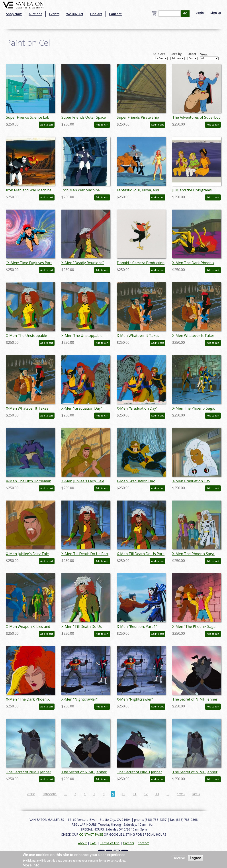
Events (54, 14)
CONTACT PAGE (91, 834)
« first (31, 794)
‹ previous (50, 794)
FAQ (93, 843)
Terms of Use (110, 843)
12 (146, 794)
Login (200, 13)
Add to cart (47, 125)
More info (31, 865)
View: (204, 54)
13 (157, 794)
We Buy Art (75, 14)
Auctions (35, 14)
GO (185, 13)
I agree (196, 858)
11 (135, 794)
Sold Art (159, 54)
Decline (179, 858)
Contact (115, 14)
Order (192, 54)
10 (123, 794)
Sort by (176, 54)
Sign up (216, 13)
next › (181, 794)
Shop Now (14, 14)
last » (196, 794)
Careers (129, 843)
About (82, 843)
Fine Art (96, 14)
